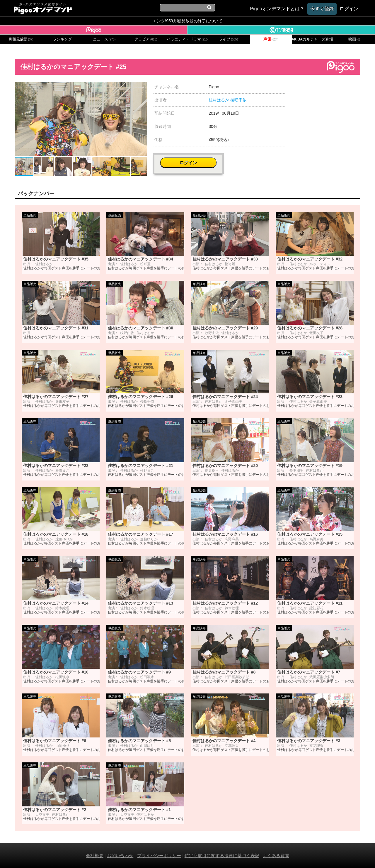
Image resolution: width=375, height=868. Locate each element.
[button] (142, 87)
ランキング (62, 39)
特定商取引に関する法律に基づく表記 (222, 856)
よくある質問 (276, 856)
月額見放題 (21, 39)
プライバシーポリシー (159, 856)
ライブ (229, 39)
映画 (354, 39)
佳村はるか (219, 100)
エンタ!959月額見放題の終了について (187, 21)
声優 (271, 39)
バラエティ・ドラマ (187, 39)
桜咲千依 (238, 100)
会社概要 (95, 856)
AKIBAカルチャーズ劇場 (313, 39)
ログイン (326, 90)
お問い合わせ (120, 856)
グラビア (146, 39)
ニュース (104, 39)
